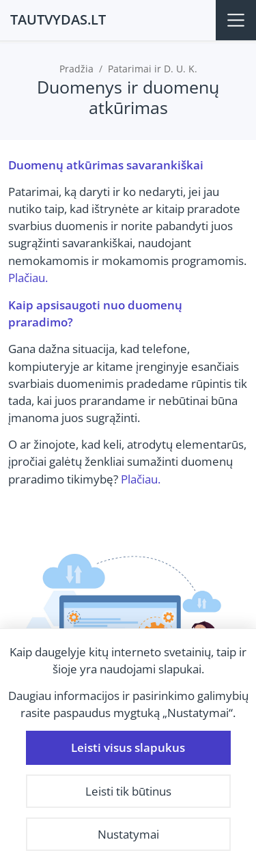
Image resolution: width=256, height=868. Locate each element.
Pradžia (76, 69)
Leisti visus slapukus (128, 747)
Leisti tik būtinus (128, 791)
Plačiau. (28, 278)
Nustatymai (128, 834)
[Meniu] (236, 20)
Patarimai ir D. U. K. (153, 69)
